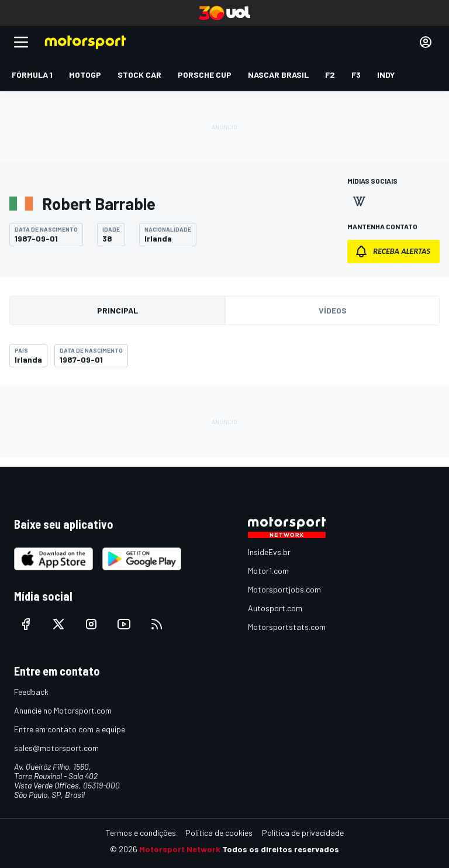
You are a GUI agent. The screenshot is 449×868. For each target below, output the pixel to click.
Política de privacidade (303, 833)
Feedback (31, 692)
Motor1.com (268, 571)
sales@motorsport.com (56, 748)
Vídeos (333, 310)
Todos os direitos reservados (281, 849)
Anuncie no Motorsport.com (63, 710)
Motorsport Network (180, 849)
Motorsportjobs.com (284, 589)
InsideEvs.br (269, 552)
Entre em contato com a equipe (70, 729)
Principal (118, 310)
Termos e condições (141, 833)
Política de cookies (219, 833)
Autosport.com (275, 608)
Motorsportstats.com (287, 627)
